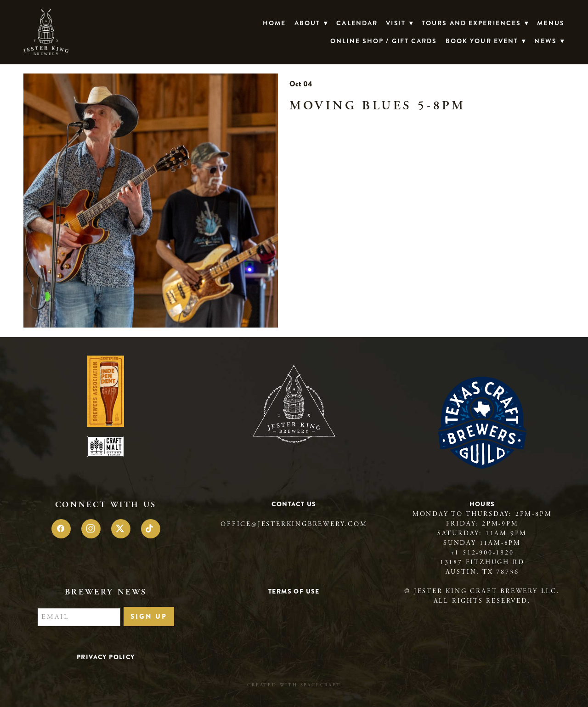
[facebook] (61, 529)
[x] (121, 529)
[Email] (79, 617)
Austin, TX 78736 (482, 572)
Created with (294, 685)
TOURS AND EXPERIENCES (475, 23)
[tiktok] (151, 529)
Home (274, 23)
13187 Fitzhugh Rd (482, 562)
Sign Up (149, 617)
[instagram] (91, 529)
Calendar (357, 23)
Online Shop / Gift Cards (384, 41)
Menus (551, 23)
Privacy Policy (106, 657)
